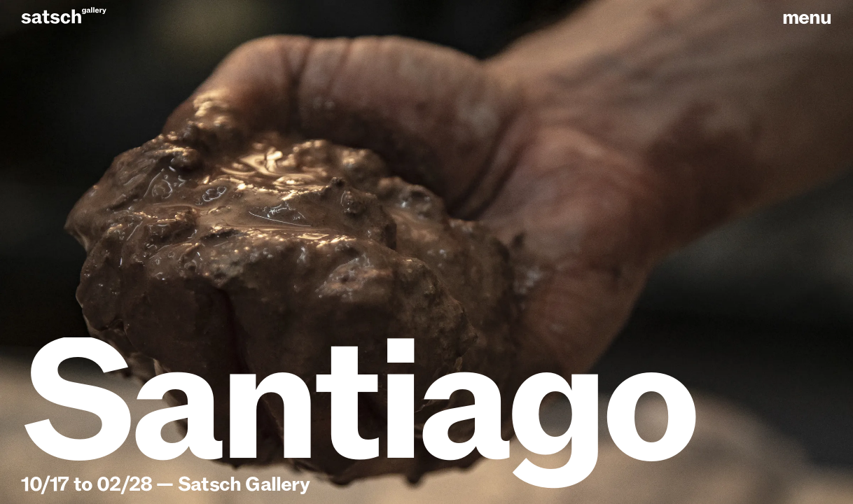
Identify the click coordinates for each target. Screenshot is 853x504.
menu (807, 18)
